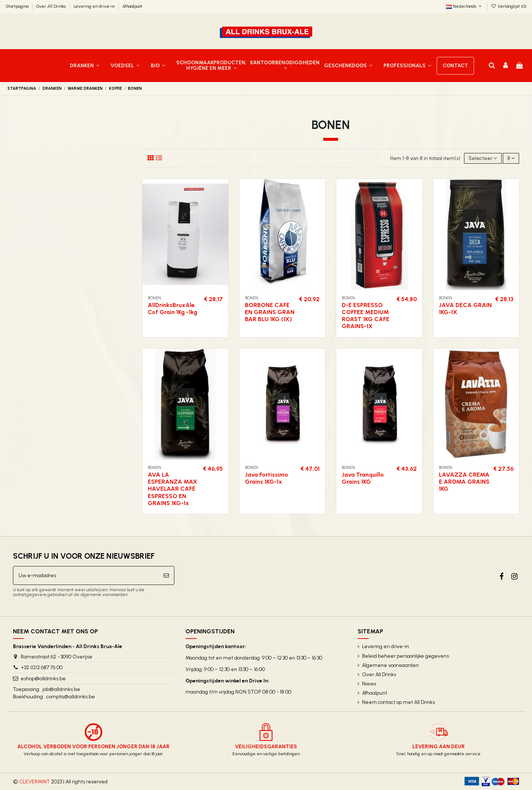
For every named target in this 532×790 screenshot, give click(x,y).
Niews (369, 684)
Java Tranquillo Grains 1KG (363, 478)
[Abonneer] (166, 576)
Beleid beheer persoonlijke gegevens (405, 656)
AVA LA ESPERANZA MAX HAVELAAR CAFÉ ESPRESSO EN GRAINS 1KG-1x (173, 489)
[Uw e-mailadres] (86, 576)
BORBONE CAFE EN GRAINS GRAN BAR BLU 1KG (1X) (270, 312)
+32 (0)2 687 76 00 (42, 668)
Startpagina (18, 6)
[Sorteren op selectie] (483, 158)
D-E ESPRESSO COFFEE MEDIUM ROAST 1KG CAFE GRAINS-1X (366, 316)
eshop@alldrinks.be (43, 679)
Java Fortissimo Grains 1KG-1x (267, 478)
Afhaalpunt (132, 6)
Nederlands (464, 6)
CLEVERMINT (35, 782)
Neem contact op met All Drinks (398, 702)
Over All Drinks (52, 6)
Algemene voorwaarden (391, 665)
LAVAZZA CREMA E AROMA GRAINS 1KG (464, 482)
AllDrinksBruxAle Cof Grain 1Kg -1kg (173, 309)
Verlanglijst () (509, 6)
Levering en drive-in (95, 6)
